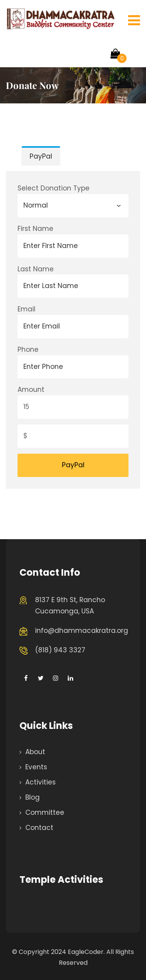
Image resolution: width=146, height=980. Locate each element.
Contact (39, 828)
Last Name (36, 269)
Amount (31, 390)
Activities (40, 782)
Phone (28, 349)
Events (36, 767)
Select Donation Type (54, 188)
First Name (35, 229)
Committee (45, 812)
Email (26, 309)
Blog (33, 797)
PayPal (41, 156)
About (35, 752)
